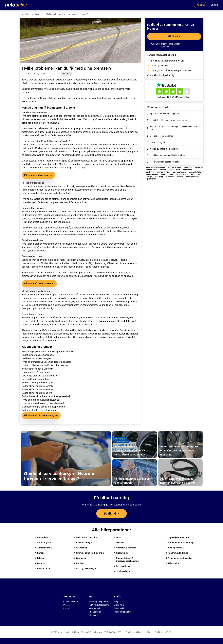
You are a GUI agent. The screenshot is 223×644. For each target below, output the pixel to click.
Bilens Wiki (119, 608)
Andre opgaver (43, 543)
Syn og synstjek (175, 548)
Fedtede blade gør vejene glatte (38, 383)
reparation (177, 167)
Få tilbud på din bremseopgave (41, 415)
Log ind (215, 5)
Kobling (79, 563)
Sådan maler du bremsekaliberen (39, 410)
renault (180, 177)
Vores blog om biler (30, 14)
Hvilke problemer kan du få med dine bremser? (67, 68)
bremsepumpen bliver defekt (115, 321)
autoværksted (152, 170)
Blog (116, 601)
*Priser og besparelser (99, 601)
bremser (67, 74)
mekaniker (188, 167)
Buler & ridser (43, 568)
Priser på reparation (123, 612)
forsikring (160, 177)
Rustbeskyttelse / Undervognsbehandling (126, 560)
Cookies (158, 632)
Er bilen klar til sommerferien (36, 379)
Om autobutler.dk (71, 601)
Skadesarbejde (122, 571)
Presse (67, 605)
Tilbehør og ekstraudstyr (179, 558)
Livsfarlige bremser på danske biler (40, 376)
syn (199, 174)
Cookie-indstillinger (134, 632)
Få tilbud (201, 5)
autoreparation (167, 174)
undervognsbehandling (155, 167)
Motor (118, 537)
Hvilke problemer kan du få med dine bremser (45, 365)
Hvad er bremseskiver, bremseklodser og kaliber (47, 362)
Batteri (39, 553)
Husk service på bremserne (36, 372)
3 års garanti (94, 608)
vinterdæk (171, 177)
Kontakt (67, 608)
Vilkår (149, 632)
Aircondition (42, 537)
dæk (178, 170)
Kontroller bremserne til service (38, 369)
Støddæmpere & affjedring (180, 543)
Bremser (40, 563)
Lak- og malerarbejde (85, 568)
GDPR (168, 632)
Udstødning (173, 563)
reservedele (188, 170)
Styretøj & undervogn (177, 537)
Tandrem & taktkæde (177, 553)
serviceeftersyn (180, 172)
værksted (199, 167)
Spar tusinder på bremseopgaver (39, 355)
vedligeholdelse (182, 174)
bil (169, 167)
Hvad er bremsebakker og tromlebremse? (43, 403)
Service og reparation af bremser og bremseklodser (48, 352)
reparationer (151, 179)
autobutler (150, 172)
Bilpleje (40, 558)
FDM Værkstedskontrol (99, 605)
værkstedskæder (193, 177)
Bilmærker (93, 615)
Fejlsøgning (81, 548)
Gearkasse (80, 558)
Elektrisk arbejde (83, 543)
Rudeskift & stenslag (125, 548)
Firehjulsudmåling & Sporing (89, 553)
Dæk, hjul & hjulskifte (85, 537)
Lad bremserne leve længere (37, 358)
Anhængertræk (43, 548)
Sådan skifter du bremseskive (37, 393)
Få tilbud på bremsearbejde (39, 284)
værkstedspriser (164, 172)
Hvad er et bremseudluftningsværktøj (41, 400)
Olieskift (119, 543)
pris (193, 174)
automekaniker (152, 174)
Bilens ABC (119, 605)
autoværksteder (195, 172)
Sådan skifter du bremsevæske (38, 386)
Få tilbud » (174, 36)
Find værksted (95, 612)
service (163, 170)
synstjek (149, 177)
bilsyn (171, 170)
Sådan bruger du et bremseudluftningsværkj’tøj (46, 396)
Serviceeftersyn (123, 566)
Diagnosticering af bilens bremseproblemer (44, 407)
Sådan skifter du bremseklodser (38, 389)
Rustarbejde (121, 553)
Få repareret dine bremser (39, 175)
